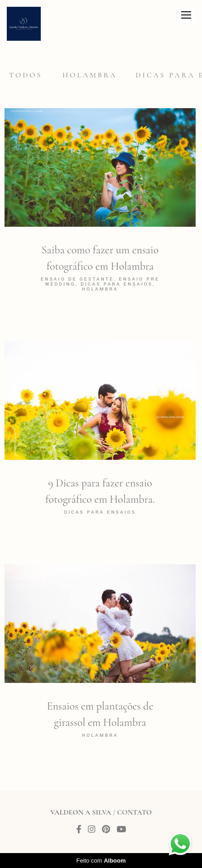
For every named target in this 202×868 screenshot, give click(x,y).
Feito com (101, 861)
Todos (26, 75)
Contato (135, 812)
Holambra (90, 75)
